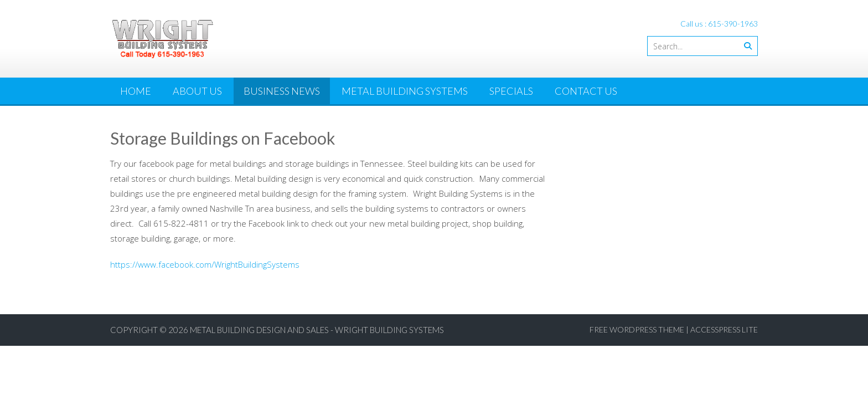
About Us (197, 91)
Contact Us (586, 91)
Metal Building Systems (405, 91)
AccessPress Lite (724, 329)
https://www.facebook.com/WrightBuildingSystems (205, 264)
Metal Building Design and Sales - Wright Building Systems (317, 330)
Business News (282, 91)
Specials (511, 91)
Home (136, 91)
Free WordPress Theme (637, 329)
